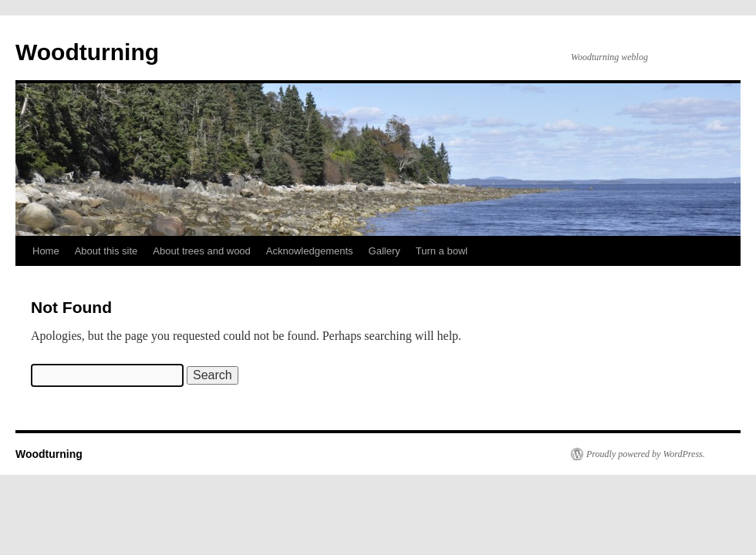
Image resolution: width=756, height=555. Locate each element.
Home (46, 251)
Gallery (385, 251)
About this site (106, 251)
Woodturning (87, 52)
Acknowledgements (310, 251)
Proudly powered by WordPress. (646, 454)
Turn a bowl (442, 251)
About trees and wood (201, 251)
